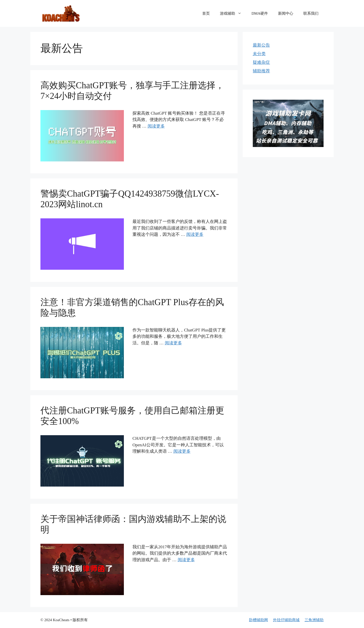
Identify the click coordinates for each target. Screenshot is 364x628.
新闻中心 (286, 13)
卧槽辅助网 (258, 620)
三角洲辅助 (314, 620)
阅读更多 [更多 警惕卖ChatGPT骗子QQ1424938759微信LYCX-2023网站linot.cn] (195, 234)
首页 (206, 13)
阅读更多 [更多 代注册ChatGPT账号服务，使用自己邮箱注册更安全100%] (182, 451)
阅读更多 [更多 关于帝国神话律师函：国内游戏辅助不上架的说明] (186, 560)
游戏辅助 (233, 13)
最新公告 (261, 45)
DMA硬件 (260, 13)
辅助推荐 (261, 71)
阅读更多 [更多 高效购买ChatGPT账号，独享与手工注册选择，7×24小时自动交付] (156, 126)
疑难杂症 (261, 62)
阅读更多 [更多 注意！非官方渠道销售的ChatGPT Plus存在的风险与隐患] (173, 343)
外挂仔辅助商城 (286, 620)
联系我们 (311, 13)
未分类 (259, 54)
